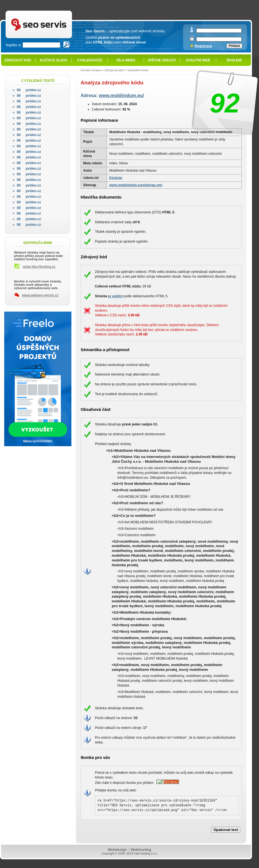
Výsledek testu (138, 70)
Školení (234, 60)
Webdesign (117, 850)
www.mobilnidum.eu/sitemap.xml (136, 185)
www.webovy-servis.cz (40, 295)
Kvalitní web (198, 60)
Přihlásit (234, 46)
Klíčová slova (54, 60)
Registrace (203, 46)
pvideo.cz (29, 90)
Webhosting (141, 850)
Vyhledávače (90, 60)
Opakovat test (226, 830)
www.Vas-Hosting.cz (39, 267)
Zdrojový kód (18, 60)
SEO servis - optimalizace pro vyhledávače (50, 11)
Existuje (116, 178)
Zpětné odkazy (162, 60)
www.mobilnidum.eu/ (121, 95)
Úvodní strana (91, 70)
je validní (115, 296)
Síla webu (126, 60)
